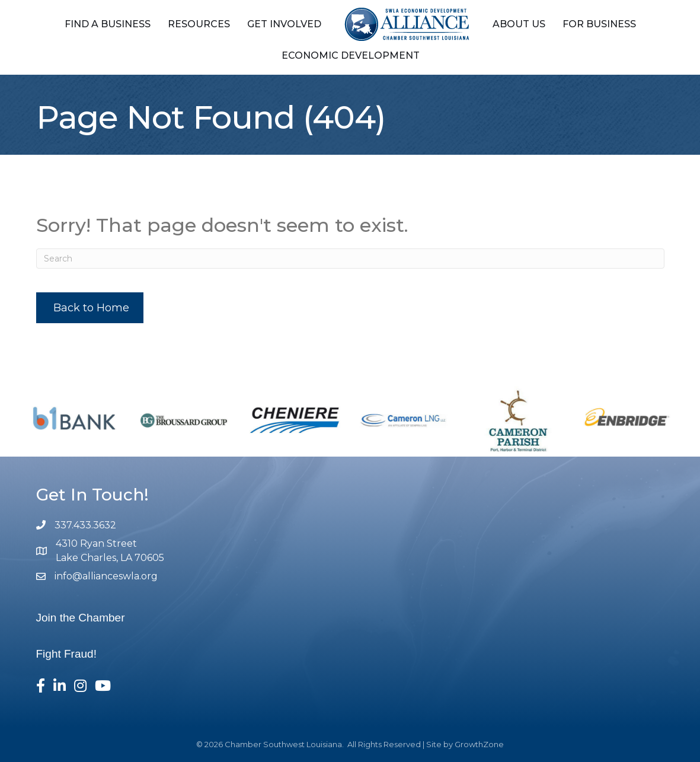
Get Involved (284, 24)
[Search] (350, 259)
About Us (519, 24)
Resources (199, 24)
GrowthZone (479, 744)
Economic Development (351, 55)
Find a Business (108, 24)
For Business (599, 24)
